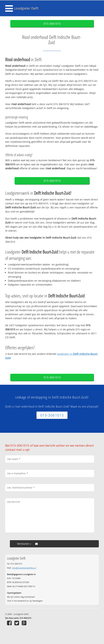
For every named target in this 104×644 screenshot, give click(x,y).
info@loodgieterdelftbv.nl (24, 568)
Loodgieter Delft (26, 8)
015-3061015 (52, 24)
